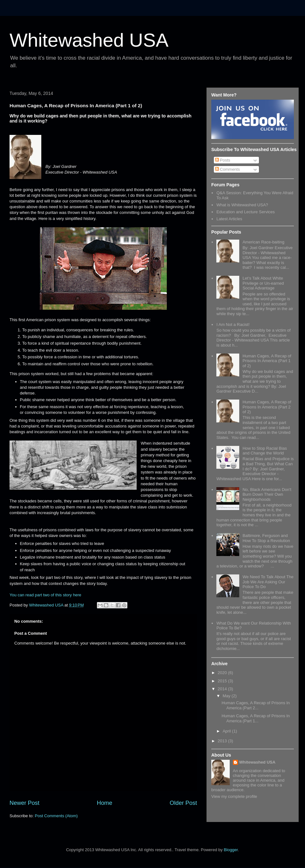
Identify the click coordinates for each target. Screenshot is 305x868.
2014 (223, 689)
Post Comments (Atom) (56, 816)
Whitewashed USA (89, 40)
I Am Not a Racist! (233, 325)
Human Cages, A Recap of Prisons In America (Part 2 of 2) (267, 407)
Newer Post (24, 803)
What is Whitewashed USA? (242, 205)
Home (105, 803)
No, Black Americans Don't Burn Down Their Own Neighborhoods (267, 494)
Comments (227, 169)
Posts (223, 160)
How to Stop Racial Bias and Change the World (264, 451)
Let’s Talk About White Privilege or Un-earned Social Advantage (263, 283)
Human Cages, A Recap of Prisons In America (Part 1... (256, 718)
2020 (223, 673)
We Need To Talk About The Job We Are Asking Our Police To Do (268, 582)
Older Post (183, 803)
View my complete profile (234, 796)
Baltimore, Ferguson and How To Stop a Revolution (266, 538)
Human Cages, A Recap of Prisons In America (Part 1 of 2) (267, 361)
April (227, 731)
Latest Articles (229, 219)
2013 (223, 741)
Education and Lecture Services (246, 212)
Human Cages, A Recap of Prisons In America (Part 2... (256, 705)
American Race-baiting (263, 242)
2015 (223, 681)
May (227, 696)
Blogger (231, 850)
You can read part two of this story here (45, 595)
